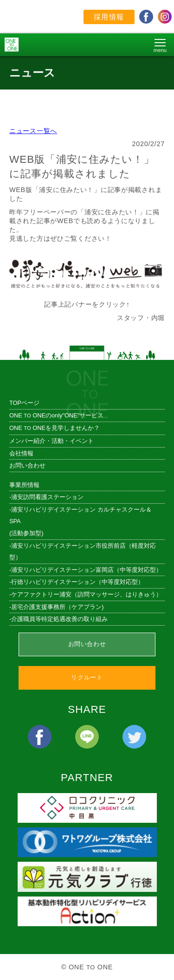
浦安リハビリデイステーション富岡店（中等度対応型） (87, 570)
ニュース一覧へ (33, 131)
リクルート (87, 677)
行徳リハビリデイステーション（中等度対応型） (77, 582)
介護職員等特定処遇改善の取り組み (59, 619)
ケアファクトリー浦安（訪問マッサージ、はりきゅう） (87, 594)
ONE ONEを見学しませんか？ (55, 428)
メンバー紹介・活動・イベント (52, 441)
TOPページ (24, 403)
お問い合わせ (27, 465)
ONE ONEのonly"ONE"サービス (56, 415)
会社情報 (21, 453)
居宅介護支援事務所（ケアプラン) (57, 607)
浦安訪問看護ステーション (47, 497)
